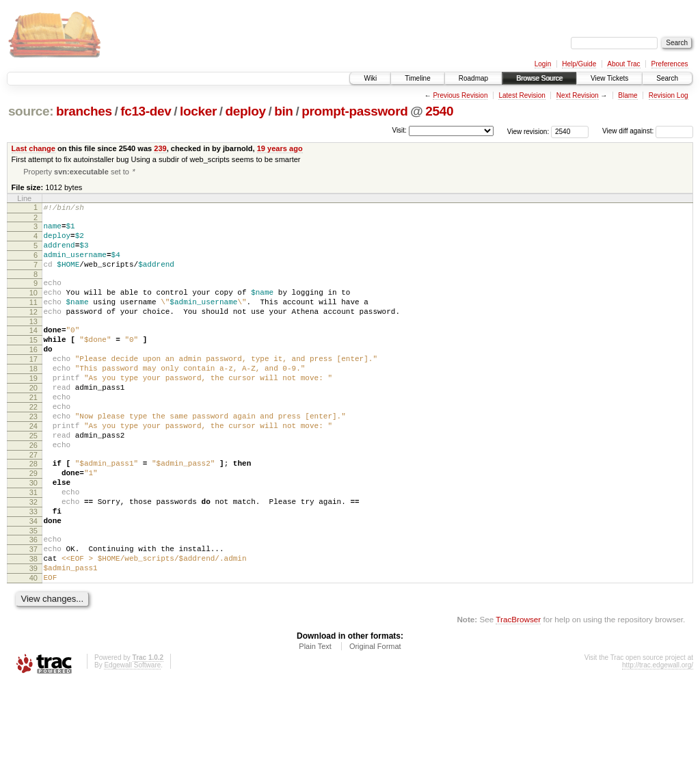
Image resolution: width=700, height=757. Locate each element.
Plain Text (315, 719)
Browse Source (539, 78)
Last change (33, 148)
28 (33, 512)
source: (31, 111)
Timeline (417, 78)
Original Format (375, 719)
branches (84, 111)
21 (33, 434)
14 (33, 352)
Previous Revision (460, 95)
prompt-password (354, 111)
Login (543, 64)
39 (33, 637)
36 (33, 602)
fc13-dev (146, 111)
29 (33, 524)
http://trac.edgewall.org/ (658, 738)
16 (33, 375)
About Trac (623, 64)
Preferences (670, 64)
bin (283, 111)
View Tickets (609, 78)
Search (667, 78)
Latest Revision (522, 95)
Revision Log (669, 95)
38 (33, 626)
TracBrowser (518, 692)
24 (33, 468)
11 (33, 320)
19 (33, 410)
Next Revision (578, 95)
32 (33, 559)
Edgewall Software (132, 738)
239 (160, 148)
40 (33, 649)
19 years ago (280, 148)
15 (33, 364)
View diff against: (648, 131)
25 (33, 480)
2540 (439, 111)
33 (33, 570)
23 (33, 457)
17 (33, 387)
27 (33, 503)
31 (33, 547)
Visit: (399, 130)
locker (198, 111)
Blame (628, 95)
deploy (245, 111)
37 (33, 614)
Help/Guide (579, 64)
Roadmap (473, 78)
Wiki (370, 78)
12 (33, 332)
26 (33, 492)
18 (33, 399)
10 (33, 308)
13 (33, 343)
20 (33, 422)
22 (33, 445)
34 (33, 582)
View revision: (528, 131)
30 (33, 535)
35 (33, 594)
